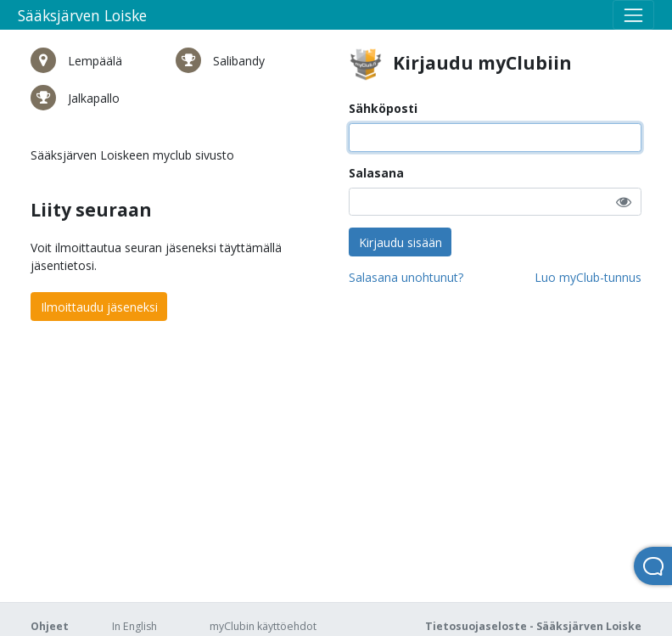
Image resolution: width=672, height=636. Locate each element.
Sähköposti (383, 108)
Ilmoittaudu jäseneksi (99, 307)
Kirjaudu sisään (400, 242)
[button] (624, 202)
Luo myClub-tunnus (588, 277)
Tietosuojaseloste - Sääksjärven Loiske (533, 626)
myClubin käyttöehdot (263, 626)
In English (134, 626)
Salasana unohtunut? (406, 277)
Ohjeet (50, 626)
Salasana (376, 173)
